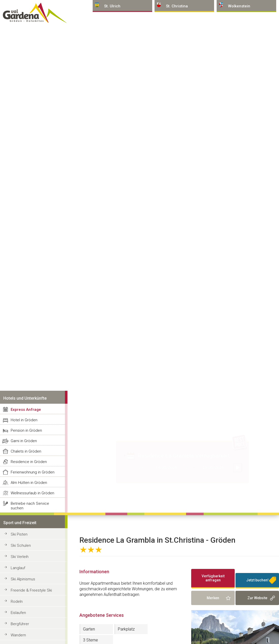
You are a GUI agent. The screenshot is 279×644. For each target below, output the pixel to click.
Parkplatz (126, 629)
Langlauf (18, 568)
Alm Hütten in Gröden (29, 483)
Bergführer (20, 624)
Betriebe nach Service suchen (30, 506)
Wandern (18, 635)
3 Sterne (90, 640)
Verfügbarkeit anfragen (213, 578)
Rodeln (17, 601)
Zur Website (257, 598)
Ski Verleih (20, 557)
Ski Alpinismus (23, 579)
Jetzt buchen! (257, 580)
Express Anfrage (26, 410)
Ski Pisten (19, 534)
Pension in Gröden (26, 430)
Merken (213, 598)
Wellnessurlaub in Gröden (32, 493)
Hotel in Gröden (24, 420)
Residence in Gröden (29, 462)
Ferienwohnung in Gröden (33, 472)
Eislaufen (18, 613)
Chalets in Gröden (26, 451)
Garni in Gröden (24, 441)
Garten (89, 629)
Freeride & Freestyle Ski (31, 590)
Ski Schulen (21, 545)
